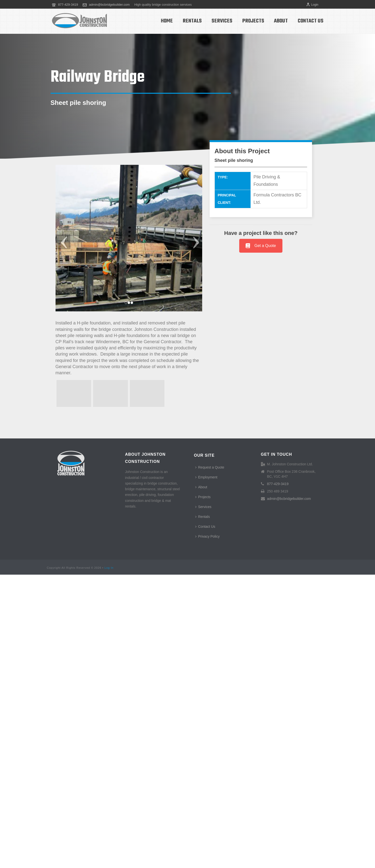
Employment (206, 477)
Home (167, 21)
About (281, 21)
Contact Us (311, 21)
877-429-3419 (68, 5)
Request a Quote (210, 467)
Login (312, 5)
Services (222, 21)
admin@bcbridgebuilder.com (109, 5)
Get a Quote (261, 246)
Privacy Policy (207, 536)
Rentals (192, 21)
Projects (253, 21)
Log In (109, 568)
